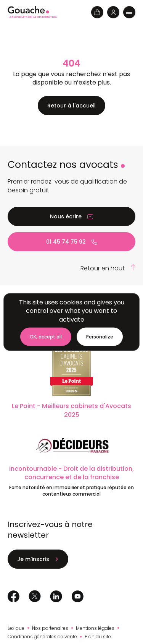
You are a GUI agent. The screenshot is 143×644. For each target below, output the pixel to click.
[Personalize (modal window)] (100, 337)
